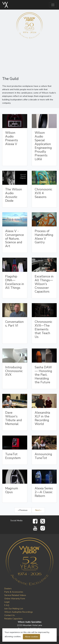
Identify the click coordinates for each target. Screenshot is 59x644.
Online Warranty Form (15, 599)
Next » (38, 510)
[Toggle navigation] (53, 5)
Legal (7, 602)
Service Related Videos (15, 595)
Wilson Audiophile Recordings (19, 612)
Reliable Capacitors (13, 619)
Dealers (8, 588)
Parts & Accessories (14, 592)
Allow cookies (31, 637)
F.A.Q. (7, 605)
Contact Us (10, 615)
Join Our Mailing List (14, 609)
